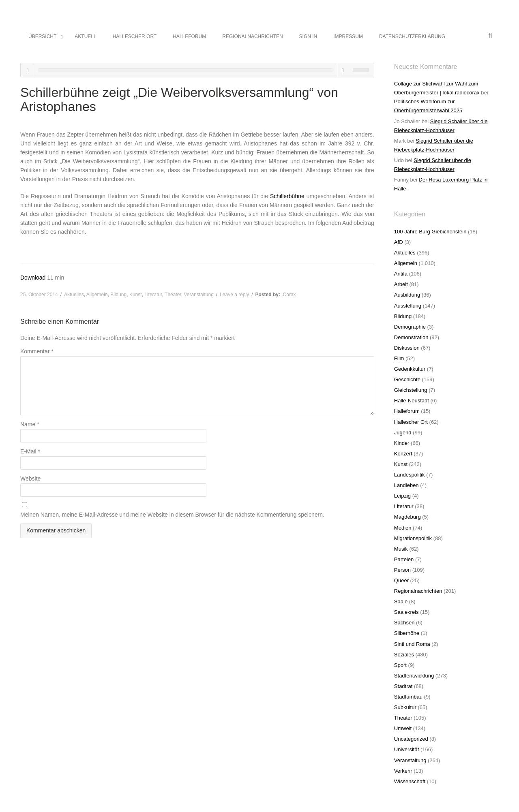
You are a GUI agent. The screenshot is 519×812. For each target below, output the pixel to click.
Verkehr (403, 771)
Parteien (404, 559)
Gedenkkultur (410, 369)
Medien (403, 528)
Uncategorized (411, 739)
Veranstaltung (198, 295)
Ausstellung (408, 306)
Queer (401, 580)
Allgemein (97, 295)
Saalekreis (406, 612)
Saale (401, 602)
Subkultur (405, 707)
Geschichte (407, 379)
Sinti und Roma (412, 644)
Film (399, 358)
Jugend (403, 433)
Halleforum (407, 411)
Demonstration (411, 337)
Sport (400, 665)
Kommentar (37, 351)
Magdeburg (407, 517)
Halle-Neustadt (412, 401)
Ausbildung (407, 295)
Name (30, 424)
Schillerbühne (287, 196)
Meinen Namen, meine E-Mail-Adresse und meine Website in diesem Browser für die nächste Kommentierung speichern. (172, 515)
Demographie (410, 327)
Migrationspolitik (413, 538)
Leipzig (402, 496)
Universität (406, 749)
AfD (399, 242)
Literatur (153, 295)
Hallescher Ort (411, 422)
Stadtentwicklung (414, 676)
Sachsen (404, 623)
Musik (401, 549)
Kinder (402, 443)
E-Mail (30, 451)
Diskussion (407, 348)
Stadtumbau (408, 697)
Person (402, 570)
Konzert (403, 454)
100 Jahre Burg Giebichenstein (430, 232)
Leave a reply (234, 295)
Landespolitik (410, 475)
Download (34, 278)
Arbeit (401, 284)
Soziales (404, 655)
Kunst (136, 295)
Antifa (401, 274)
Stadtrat (403, 686)
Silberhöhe (407, 633)
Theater (173, 295)
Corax (290, 295)
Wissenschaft (410, 781)
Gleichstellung (411, 390)
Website (30, 479)
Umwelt (403, 728)
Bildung (118, 295)
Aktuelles (74, 295)
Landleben (406, 485)
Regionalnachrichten (418, 591)
